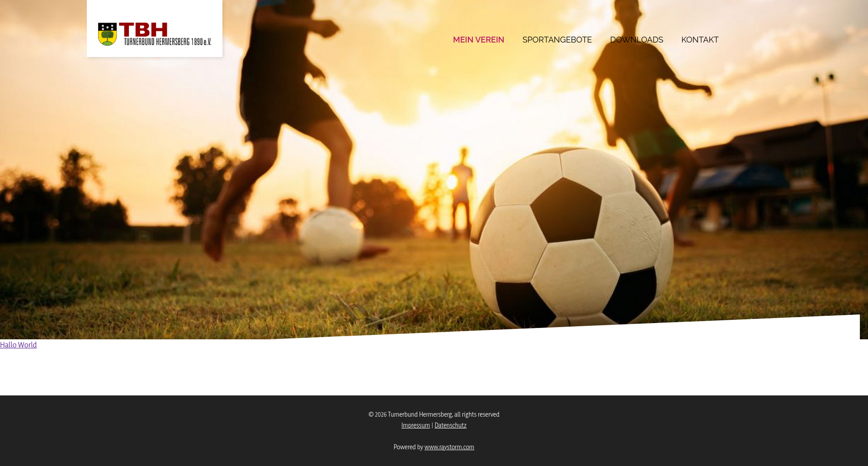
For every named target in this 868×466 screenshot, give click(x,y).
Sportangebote (557, 40)
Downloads (637, 40)
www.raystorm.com (449, 447)
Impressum (416, 425)
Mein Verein (479, 40)
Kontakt (700, 40)
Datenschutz (451, 425)
